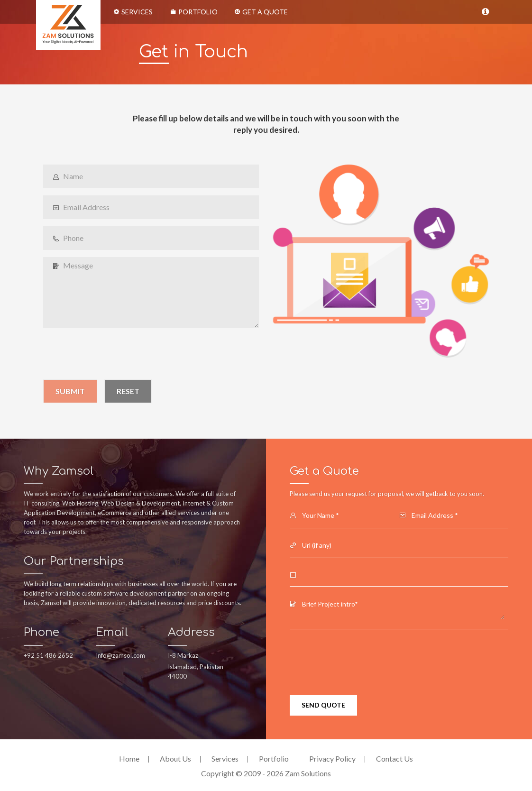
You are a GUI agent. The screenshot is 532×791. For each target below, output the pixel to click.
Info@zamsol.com (120, 655)
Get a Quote (261, 12)
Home (129, 759)
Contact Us (394, 759)
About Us (175, 759)
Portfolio (194, 12)
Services (133, 12)
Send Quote (323, 705)
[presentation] (115, 354)
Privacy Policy (332, 759)
